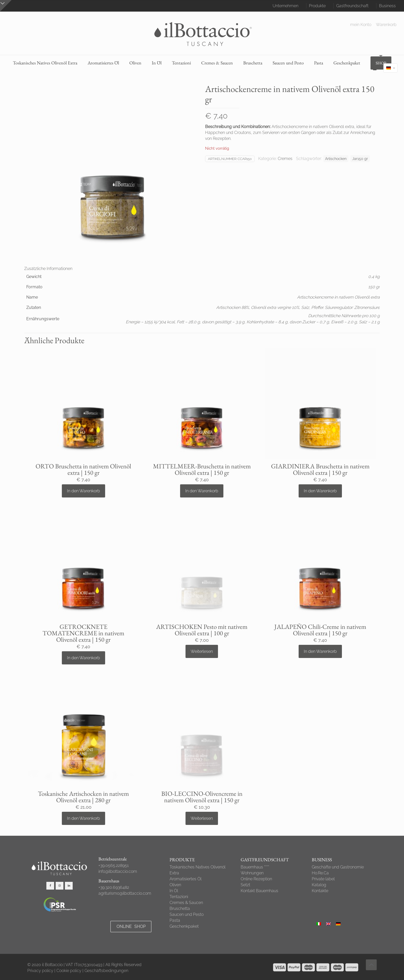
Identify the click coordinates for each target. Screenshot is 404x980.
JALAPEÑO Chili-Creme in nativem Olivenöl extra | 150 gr (320, 630)
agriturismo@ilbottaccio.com (125, 893)
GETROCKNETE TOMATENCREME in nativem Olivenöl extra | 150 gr (83, 633)
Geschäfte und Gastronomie (338, 867)
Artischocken (336, 159)
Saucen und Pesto (187, 914)
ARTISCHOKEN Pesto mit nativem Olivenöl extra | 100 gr (202, 630)
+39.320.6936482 (114, 887)
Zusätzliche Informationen (48, 269)
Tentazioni (179, 897)
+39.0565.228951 (114, 865)
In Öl (174, 891)
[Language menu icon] (390, 68)
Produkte (317, 6)
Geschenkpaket (184, 926)
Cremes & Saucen (186, 903)
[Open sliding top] (6, 6)
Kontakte (320, 891)
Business (387, 6)
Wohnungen (252, 873)
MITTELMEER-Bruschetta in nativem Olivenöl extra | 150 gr (202, 469)
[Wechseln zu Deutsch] (338, 924)
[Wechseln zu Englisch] (329, 924)
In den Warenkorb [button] (83, 491)
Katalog (319, 885)
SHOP (381, 63)
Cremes (285, 159)
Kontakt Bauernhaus (259, 891)
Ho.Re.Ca (320, 873)
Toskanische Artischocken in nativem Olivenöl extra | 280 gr (83, 797)
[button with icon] (50, 886)
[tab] (202, 269)
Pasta (175, 920)
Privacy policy (40, 971)
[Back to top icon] (371, 965)
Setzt (245, 885)
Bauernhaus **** (255, 867)
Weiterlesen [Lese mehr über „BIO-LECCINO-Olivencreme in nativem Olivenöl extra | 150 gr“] (202, 818)
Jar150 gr (360, 159)
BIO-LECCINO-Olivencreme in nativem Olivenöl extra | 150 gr (202, 797)
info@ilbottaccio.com (118, 871)
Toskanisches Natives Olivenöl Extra (197, 870)
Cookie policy (69, 971)
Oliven (175, 885)
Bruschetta (180, 909)
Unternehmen (285, 6)
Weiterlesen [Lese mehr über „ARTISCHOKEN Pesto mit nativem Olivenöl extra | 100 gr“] (202, 651)
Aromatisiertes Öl (186, 879)
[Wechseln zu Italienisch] (319, 924)
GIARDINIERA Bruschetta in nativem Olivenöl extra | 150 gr (320, 469)
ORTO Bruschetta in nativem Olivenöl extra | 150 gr (83, 469)
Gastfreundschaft (352, 6)
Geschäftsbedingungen (106, 971)
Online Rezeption (256, 879)
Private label (323, 879)
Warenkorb (386, 25)
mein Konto (361, 25)
